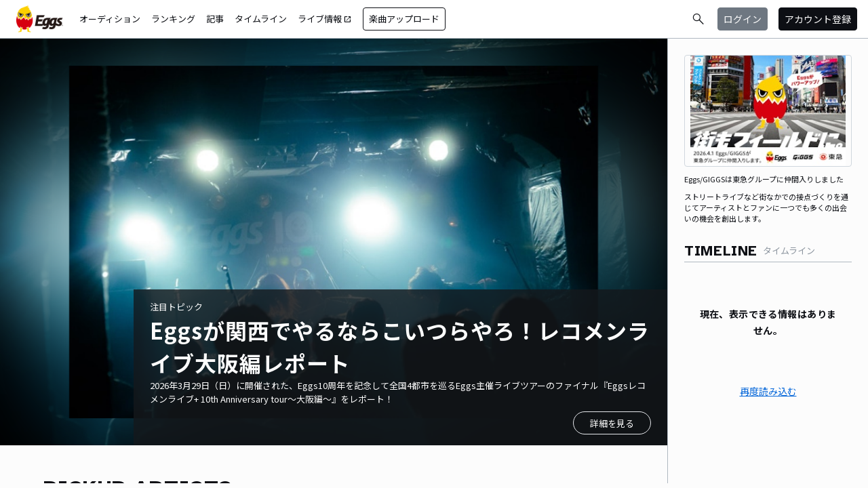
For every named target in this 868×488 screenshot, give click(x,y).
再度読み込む (768, 391)
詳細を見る (612, 423)
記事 (215, 19)
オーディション (110, 19)
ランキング (173, 19)
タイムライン (261, 19)
